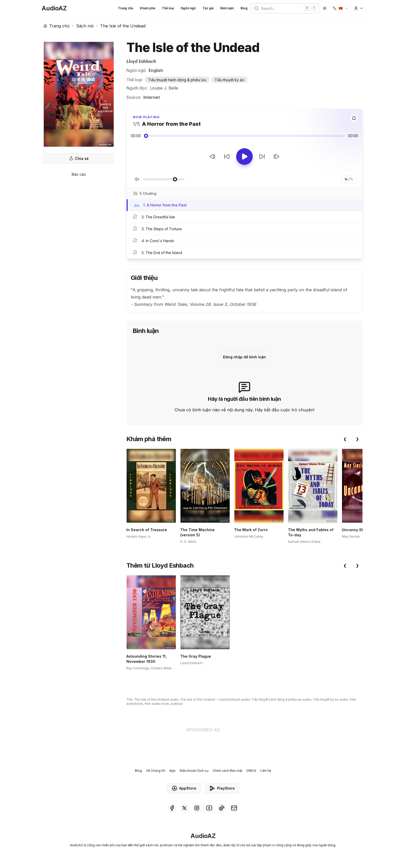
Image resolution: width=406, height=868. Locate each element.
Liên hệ (266, 771)
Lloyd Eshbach (141, 61)
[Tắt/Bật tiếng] (137, 179)
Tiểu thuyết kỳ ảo (229, 80)
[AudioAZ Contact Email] (234, 808)
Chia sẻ (79, 158)
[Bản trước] (212, 157)
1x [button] (349, 179)
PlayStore (222, 788)
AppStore (184, 788)
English (156, 70)
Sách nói (85, 26)
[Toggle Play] (244, 157)
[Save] (354, 118)
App (172, 771)
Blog (244, 8)
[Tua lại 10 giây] (227, 157)
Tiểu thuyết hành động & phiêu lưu (177, 80)
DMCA (251, 771)
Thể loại (168, 8)
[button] (340, 8)
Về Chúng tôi (156, 771)
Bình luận (227, 8)
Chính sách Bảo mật (227, 771)
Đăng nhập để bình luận (244, 357)
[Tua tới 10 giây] (262, 157)
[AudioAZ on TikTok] (222, 808)
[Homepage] (54, 8)
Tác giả (208, 8)
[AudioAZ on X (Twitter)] (184, 808)
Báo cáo (79, 174)
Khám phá (147, 8)
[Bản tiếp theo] (277, 157)
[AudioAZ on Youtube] (209, 808)
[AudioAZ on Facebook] (172, 808)
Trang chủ (125, 8)
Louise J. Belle (164, 88)
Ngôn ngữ (188, 8)
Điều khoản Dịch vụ (194, 771)
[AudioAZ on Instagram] (197, 808)
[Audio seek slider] (244, 136)
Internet (152, 97)
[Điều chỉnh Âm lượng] (164, 179)
